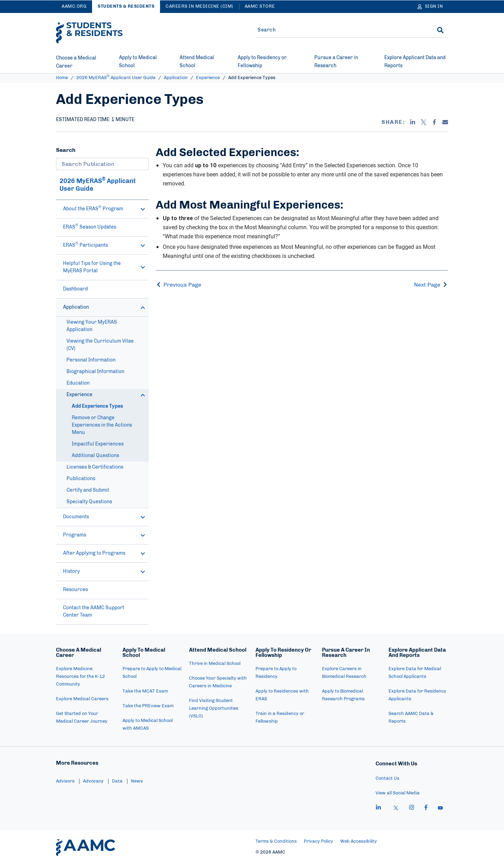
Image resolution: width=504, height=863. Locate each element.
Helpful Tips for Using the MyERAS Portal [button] (104, 267)
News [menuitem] (137, 781)
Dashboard (75, 289)
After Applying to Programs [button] (104, 553)
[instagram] (412, 808)
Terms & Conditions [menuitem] (276, 841)
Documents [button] (104, 517)
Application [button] (104, 307)
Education (78, 383)
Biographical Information (95, 372)
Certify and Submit (88, 490)
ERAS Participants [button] (104, 245)
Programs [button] (104, 535)
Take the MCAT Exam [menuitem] (145, 691)
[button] (143, 209)
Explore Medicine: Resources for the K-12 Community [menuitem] (80, 677)
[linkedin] (378, 808)
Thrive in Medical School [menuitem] (215, 664)
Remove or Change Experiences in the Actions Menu (102, 425)
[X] (423, 122)
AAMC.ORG (74, 6)
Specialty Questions (89, 502)
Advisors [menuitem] (65, 781)
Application (176, 78)
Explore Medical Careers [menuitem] (82, 699)
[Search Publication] (102, 164)
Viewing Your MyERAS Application (92, 326)
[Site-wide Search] (341, 30)
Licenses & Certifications (95, 467)
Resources (75, 590)
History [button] (104, 572)
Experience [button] (106, 395)
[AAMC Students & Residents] (89, 33)
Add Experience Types (97, 406)
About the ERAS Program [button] (104, 208)
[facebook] (426, 808)
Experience (208, 78)
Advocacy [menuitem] (93, 781)
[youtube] (440, 808)
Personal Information (91, 360)
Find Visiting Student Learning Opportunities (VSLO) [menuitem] (214, 708)
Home (62, 78)
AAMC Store (260, 6)
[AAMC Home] (86, 848)
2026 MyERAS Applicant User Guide (116, 78)
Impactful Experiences (98, 444)
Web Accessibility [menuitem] (359, 841)
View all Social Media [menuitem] (398, 793)
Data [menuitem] (117, 781)
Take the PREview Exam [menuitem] (148, 706)
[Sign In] (430, 7)
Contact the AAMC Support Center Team (94, 612)
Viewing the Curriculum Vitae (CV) (100, 345)
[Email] (445, 122)
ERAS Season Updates (90, 227)
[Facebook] (434, 122)
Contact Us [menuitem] (387, 778)
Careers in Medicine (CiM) (199, 6)
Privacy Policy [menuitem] (318, 841)
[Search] (440, 30)
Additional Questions (95, 456)
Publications (81, 479)
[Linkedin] (413, 122)
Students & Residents (126, 6)
